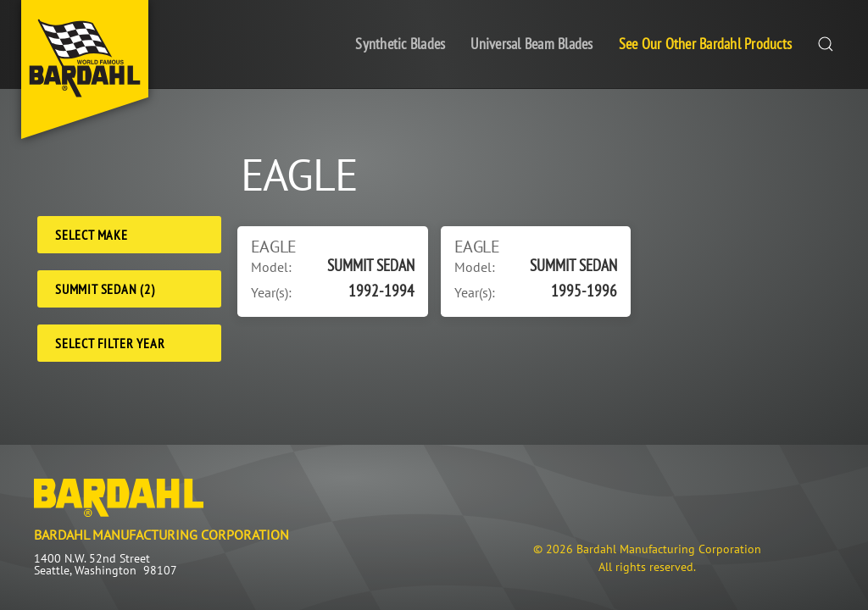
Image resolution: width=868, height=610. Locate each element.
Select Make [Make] (92, 235)
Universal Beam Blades (531, 44)
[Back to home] (85, 69)
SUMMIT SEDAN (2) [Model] (105, 289)
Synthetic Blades (400, 44)
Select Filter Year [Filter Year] (110, 343)
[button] (826, 44)
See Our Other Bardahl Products (706, 44)
